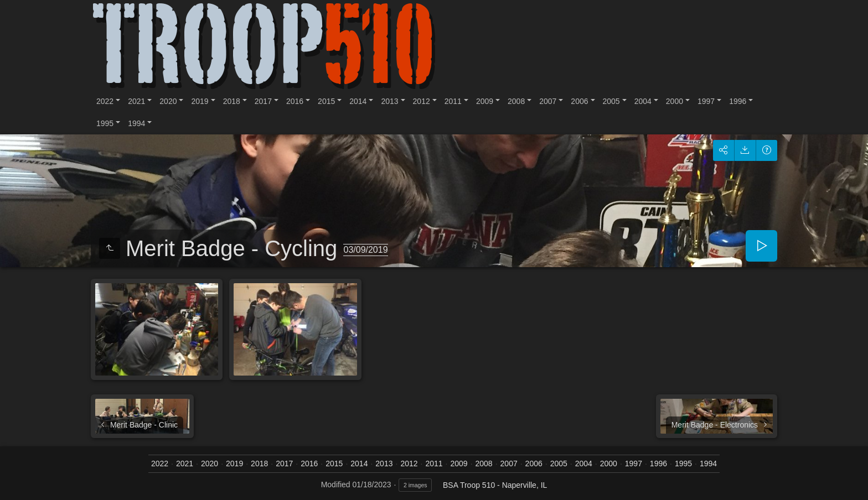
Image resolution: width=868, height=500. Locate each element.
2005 (611, 101)
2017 (263, 101)
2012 (422, 101)
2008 (516, 101)
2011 (453, 101)
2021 (136, 101)
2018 (232, 101)
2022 (105, 101)
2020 (168, 101)
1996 (738, 101)
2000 (675, 101)
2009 (485, 101)
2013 (389, 101)
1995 (105, 123)
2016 (295, 101)
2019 (200, 101)
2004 (643, 101)
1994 (136, 123)
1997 (706, 101)
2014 (358, 101)
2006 (579, 101)
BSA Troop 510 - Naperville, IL (495, 485)
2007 (548, 101)
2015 (326, 101)
